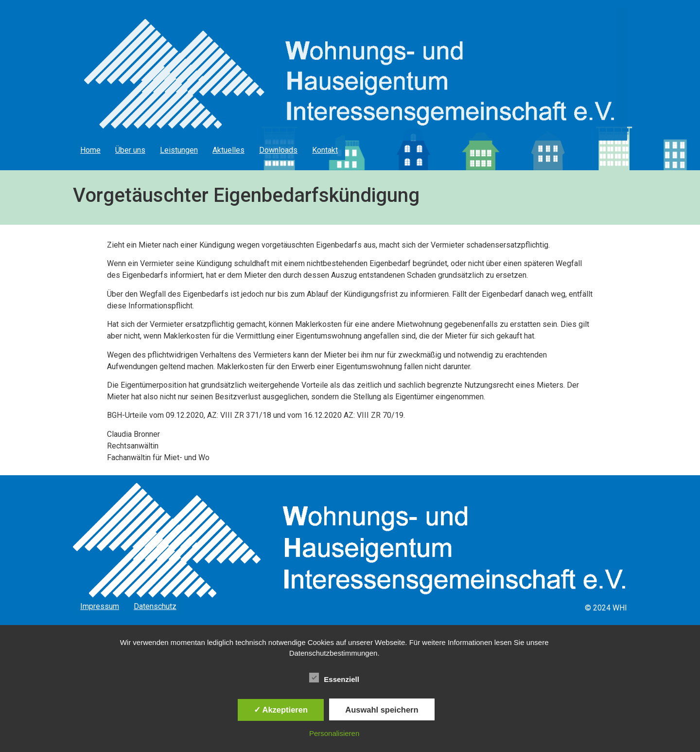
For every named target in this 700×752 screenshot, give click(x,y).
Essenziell (334, 678)
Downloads (278, 150)
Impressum (100, 606)
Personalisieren (334, 733)
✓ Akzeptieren (281, 710)
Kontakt (325, 150)
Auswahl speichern (382, 710)
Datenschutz (155, 606)
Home (90, 150)
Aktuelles (228, 150)
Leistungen (179, 150)
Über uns (130, 150)
